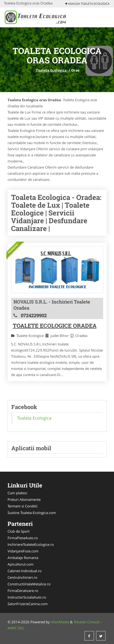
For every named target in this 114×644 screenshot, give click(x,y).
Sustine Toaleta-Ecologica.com (32, 513)
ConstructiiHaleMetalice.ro (29, 584)
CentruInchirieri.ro (22, 577)
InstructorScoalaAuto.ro (27, 597)
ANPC (12, 628)
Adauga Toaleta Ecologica (87, 4)
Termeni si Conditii (23, 506)
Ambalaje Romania (23, 558)
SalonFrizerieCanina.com (28, 604)
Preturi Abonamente (24, 499)
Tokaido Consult (87, 622)
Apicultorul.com (21, 564)
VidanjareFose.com (23, 551)
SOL (21, 628)
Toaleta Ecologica (51, 70)
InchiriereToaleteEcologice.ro (31, 544)
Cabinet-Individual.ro (25, 571)
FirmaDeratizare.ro (23, 591)
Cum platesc (17, 493)
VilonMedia (60, 622)
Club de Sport (19, 531)
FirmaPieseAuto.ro (23, 538)
